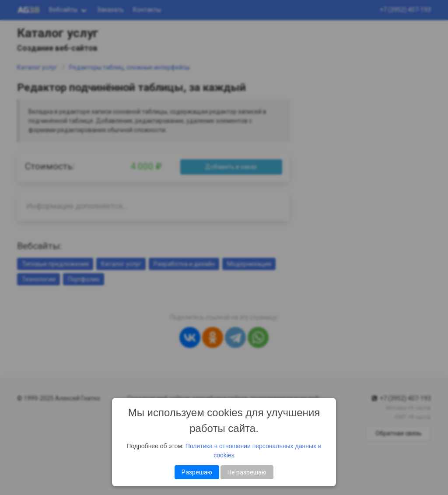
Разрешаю (197, 472)
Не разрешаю (247, 472)
